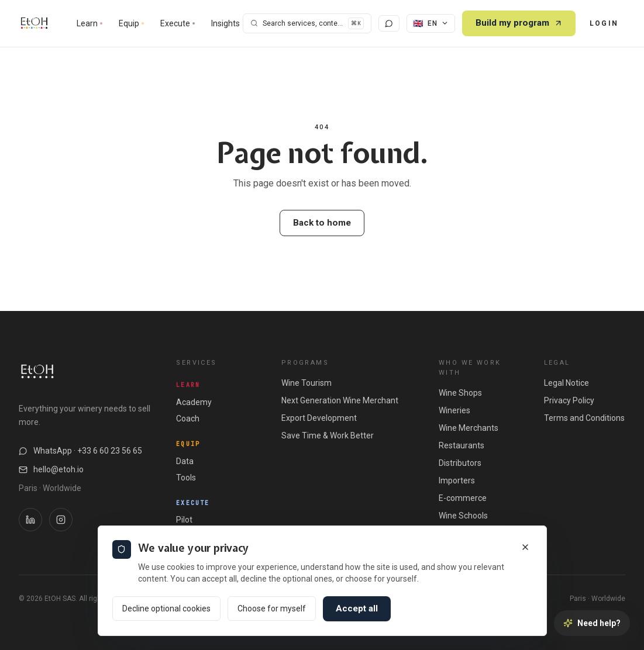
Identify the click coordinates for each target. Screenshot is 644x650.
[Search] (307, 24)
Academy (194, 402)
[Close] (525, 547)
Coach (188, 419)
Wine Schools (463, 516)
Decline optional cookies (166, 608)
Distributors (460, 463)
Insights (225, 23)
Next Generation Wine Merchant (340, 400)
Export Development (319, 418)
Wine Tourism (306, 383)
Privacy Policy (569, 400)
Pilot (184, 520)
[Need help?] (592, 623)
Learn (89, 23)
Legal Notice (566, 383)
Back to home (322, 223)
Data (185, 461)
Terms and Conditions (584, 418)
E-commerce (463, 498)
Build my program (519, 23)
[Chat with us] (389, 23)
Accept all (357, 608)
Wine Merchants (469, 428)
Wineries (454, 410)
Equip (131, 23)
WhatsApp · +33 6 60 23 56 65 (80, 451)
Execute (178, 23)
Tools (186, 478)
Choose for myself (272, 608)
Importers (457, 480)
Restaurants (462, 445)
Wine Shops (460, 393)
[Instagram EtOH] (61, 520)
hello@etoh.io (51, 469)
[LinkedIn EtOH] (30, 520)
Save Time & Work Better (328, 435)
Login (604, 23)
